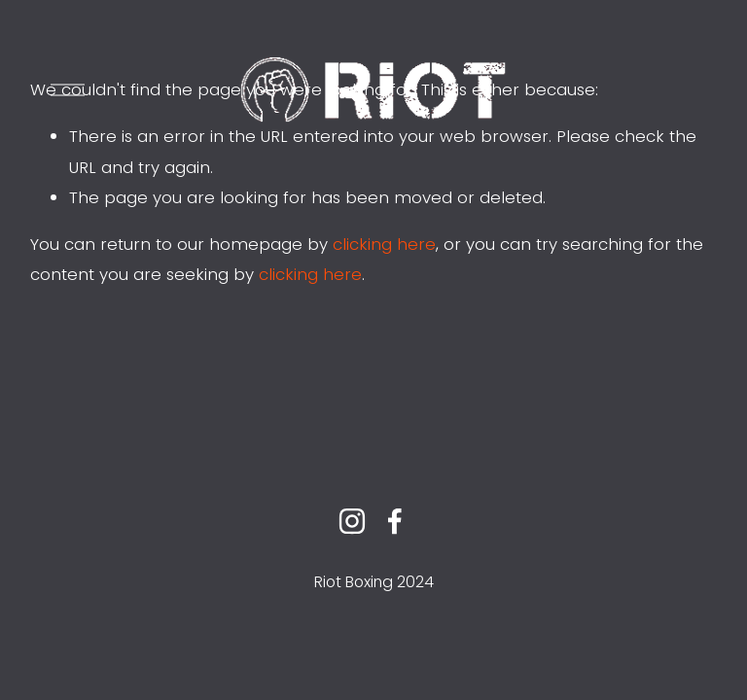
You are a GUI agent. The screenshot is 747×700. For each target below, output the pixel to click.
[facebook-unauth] (395, 521)
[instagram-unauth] (352, 521)
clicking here (384, 244)
